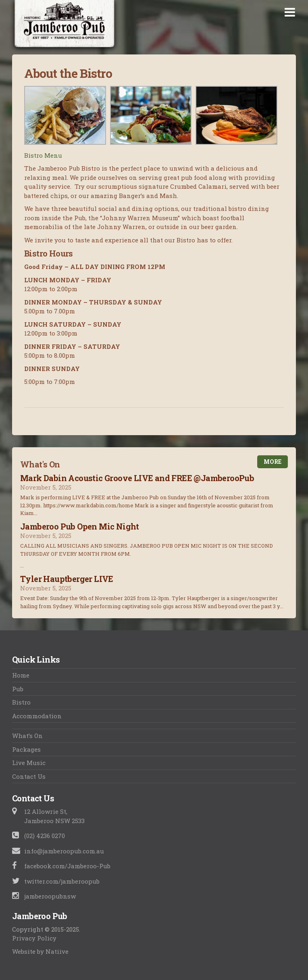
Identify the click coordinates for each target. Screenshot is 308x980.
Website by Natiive (40, 951)
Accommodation (37, 716)
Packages (26, 749)
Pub (18, 689)
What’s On (27, 736)
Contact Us (29, 776)
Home (21, 675)
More (273, 462)
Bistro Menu (43, 155)
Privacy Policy (34, 938)
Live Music (29, 763)
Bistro (21, 702)
